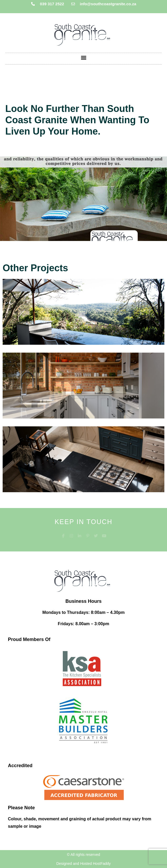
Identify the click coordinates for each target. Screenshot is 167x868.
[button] (83, 57)
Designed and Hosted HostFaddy (83, 864)
